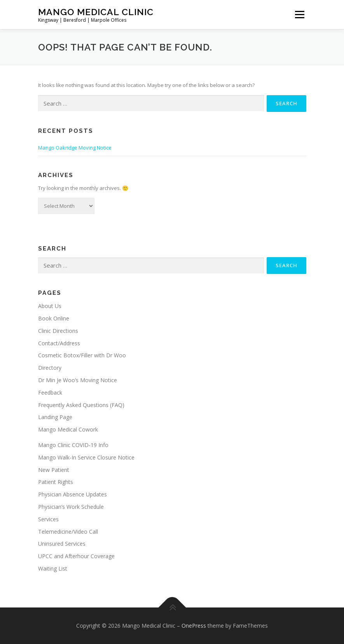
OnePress (194, 626)
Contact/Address (59, 343)
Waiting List (53, 568)
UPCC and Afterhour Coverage (76, 556)
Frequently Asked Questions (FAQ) (81, 405)
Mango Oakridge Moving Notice (75, 148)
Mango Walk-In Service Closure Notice (86, 457)
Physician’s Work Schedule (71, 507)
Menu (299, 14)
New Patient (54, 470)
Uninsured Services (62, 544)
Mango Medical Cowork (68, 429)
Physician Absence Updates (72, 494)
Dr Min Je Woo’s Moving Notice (78, 380)
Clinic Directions (58, 331)
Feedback (50, 392)
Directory (50, 368)
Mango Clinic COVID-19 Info (73, 445)
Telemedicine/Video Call (68, 532)
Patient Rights (56, 482)
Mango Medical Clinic (96, 12)
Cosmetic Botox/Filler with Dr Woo (82, 355)
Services (48, 519)
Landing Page (55, 417)
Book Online (54, 318)
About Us (50, 306)
